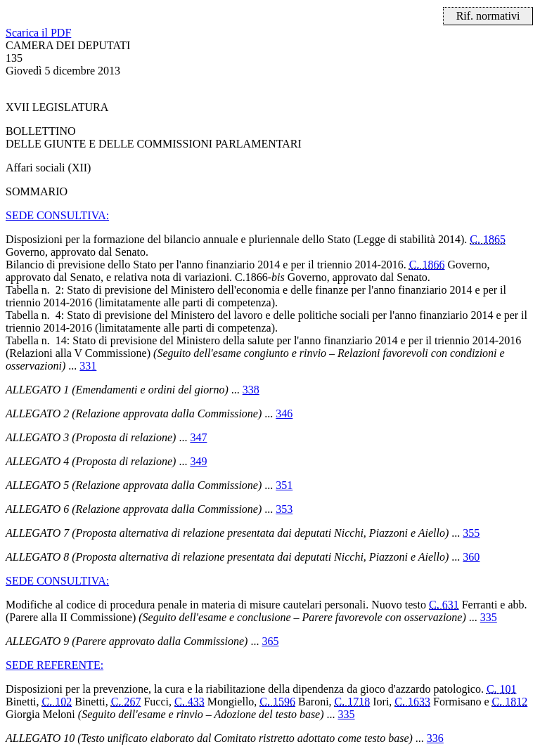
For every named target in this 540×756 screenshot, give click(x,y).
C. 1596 (277, 702)
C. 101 (502, 689)
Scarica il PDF (38, 33)
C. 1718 (353, 702)
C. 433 (189, 702)
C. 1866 (427, 265)
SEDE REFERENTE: (54, 665)
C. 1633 (412, 702)
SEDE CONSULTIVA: (57, 215)
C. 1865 (488, 239)
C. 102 (57, 702)
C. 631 (444, 605)
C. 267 (126, 702)
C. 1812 (510, 702)
